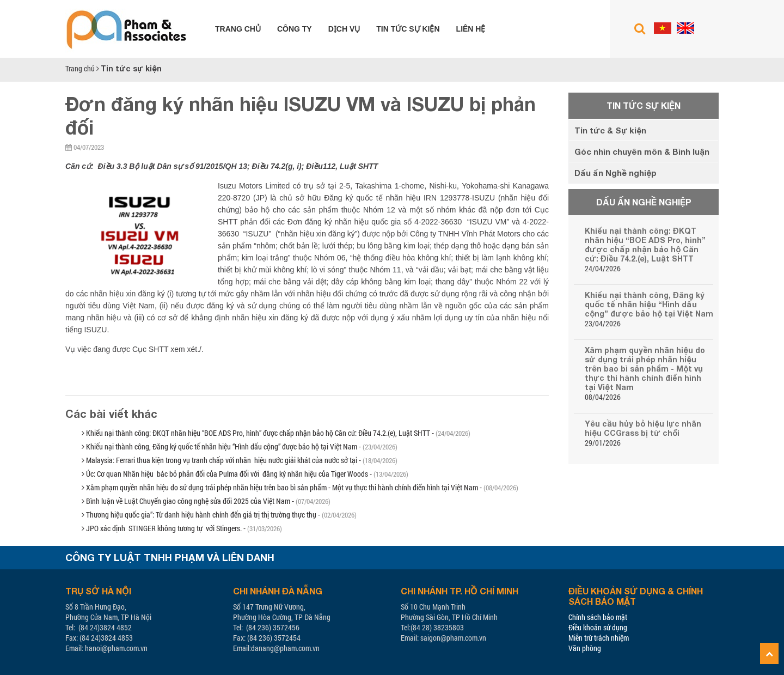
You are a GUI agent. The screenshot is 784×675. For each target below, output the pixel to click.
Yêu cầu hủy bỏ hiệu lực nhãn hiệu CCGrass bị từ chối (643, 428)
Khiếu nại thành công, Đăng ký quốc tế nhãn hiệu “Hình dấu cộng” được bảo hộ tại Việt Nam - (240, 446)
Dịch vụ (344, 29)
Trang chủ (238, 29)
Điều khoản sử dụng (598, 627)
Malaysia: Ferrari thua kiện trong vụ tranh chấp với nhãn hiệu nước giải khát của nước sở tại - (240, 460)
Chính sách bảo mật (598, 617)
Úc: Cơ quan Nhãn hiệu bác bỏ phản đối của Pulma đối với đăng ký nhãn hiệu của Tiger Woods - (245, 474)
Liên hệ (471, 29)
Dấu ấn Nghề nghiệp (615, 173)
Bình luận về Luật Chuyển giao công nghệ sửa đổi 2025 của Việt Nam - (206, 501)
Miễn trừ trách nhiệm (599, 638)
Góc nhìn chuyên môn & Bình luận (642, 151)
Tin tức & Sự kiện (610, 130)
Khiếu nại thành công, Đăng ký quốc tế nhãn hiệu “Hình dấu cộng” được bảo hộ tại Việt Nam (649, 304)
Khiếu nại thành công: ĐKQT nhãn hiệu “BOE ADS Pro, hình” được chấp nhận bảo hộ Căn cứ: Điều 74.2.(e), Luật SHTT (645, 245)
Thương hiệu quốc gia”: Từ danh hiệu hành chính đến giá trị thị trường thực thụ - (219, 515)
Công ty (295, 29)
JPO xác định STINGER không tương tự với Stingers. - (182, 528)
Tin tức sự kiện (408, 29)
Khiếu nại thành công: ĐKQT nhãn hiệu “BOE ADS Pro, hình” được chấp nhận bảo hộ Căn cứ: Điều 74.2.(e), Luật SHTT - (276, 433)
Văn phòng (585, 648)
